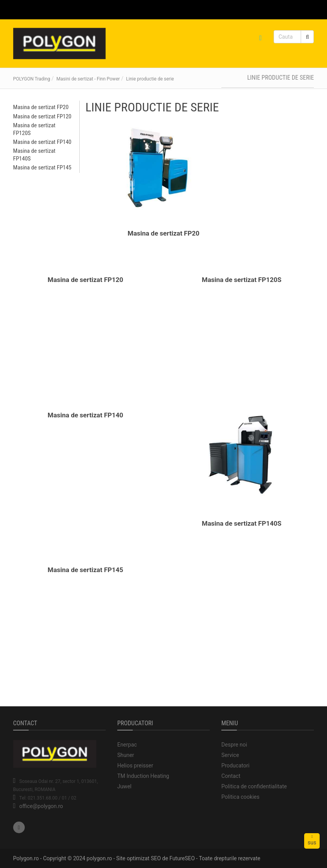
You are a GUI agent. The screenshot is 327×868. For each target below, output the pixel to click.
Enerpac (127, 745)
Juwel (124, 786)
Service (230, 755)
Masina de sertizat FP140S (242, 523)
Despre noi (234, 745)
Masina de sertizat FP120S (242, 280)
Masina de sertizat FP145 (85, 570)
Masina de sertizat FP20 (163, 233)
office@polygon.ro (41, 806)
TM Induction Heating (143, 776)
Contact (231, 776)
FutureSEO (182, 858)
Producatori (235, 765)
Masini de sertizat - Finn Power (88, 79)
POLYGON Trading (32, 79)
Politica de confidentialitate (254, 786)
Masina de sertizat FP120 (85, 280)
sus (312, 840)
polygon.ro (99, 858)
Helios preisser (135, 765)
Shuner (126, 755)
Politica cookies (240, 797)
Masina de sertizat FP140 (85, 415)
